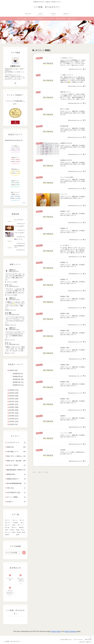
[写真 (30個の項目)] (14, 525)
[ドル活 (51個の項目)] (23, 520)
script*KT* (24, 203)
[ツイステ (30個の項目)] (8, 525)
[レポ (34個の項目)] (23, 523)
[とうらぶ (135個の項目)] (16, 520)
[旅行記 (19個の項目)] (13, 530)
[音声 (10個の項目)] (14, 532)
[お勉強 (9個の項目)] (19, 532)
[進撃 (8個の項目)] (24, 532)
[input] (14, 553)
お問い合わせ (88, 639)
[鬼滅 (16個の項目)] (18, 530)
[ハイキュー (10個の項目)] (8, 532)
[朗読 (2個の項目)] (21, 535)
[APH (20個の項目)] (7, 530)
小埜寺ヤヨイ (15, 66)
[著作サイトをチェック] (15, 83)
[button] (24, 553)
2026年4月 (16, 377)
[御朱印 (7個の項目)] (10, 535)
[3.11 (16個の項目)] (23, 530)
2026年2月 (16, 382)
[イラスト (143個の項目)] (8, 520)
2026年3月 (16, 379)
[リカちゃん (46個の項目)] (9, 523)
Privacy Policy (56, 631)
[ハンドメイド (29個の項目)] (21, 525)
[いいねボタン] (84, 69)
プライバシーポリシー (78, 639)
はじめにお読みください (66, 639)
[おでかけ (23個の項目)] (15, 528)
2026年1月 (16, 385)
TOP (90, 639)
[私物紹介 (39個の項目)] (17, 523)
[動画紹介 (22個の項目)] (22, 528)
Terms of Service (70, 631)
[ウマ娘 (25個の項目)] (8, 528)
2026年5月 (16, 374)
